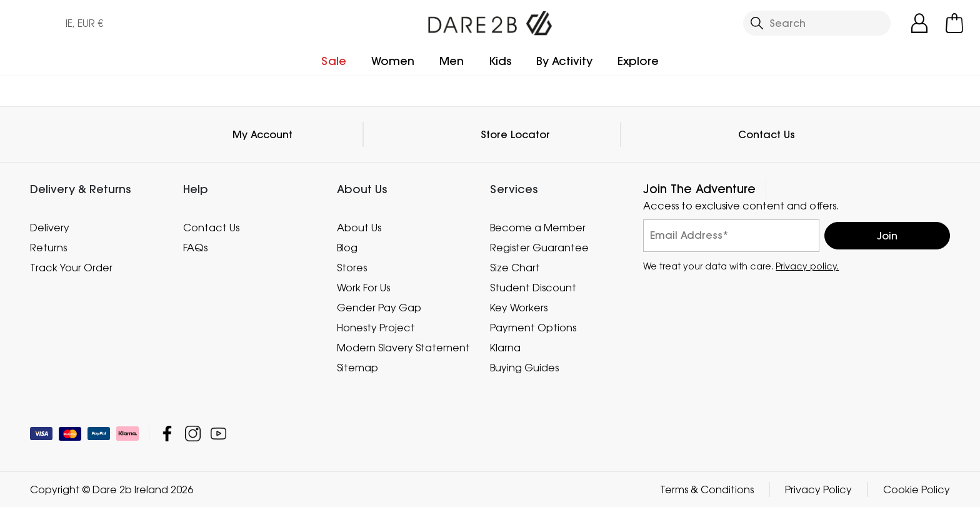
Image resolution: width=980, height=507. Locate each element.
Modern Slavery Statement (403, 348)
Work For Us (363, 288)
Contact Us (767, 134)
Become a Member (538, 228)
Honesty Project (376, 328)
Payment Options (533, 328)
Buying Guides (524, 368)
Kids (500, 61)
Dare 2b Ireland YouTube (218, 434)
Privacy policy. (807, 266)
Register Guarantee (539, 248)
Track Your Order (71, 268)
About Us (359, 228)
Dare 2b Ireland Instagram (193, 434)
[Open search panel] (817, 23)
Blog (347, 248)
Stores (352, 268)
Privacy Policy (818, 489)
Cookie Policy (917, 489)
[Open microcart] (954, 23)
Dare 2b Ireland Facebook (167, 434)
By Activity (564, 61)
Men (452, 61)
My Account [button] (262, 134)
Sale (334, 61)
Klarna (505, 348)
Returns (48, 248)
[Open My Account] (919, 23)
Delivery (50, 228)
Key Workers (519, 308)
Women (393, 61)
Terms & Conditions (707, 489)
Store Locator (515, 134)
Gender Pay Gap (379, 308)
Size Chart (515, 268)
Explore (638, 61)
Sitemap (357, 368)
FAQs (195, 248)
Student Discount (533, 288)
